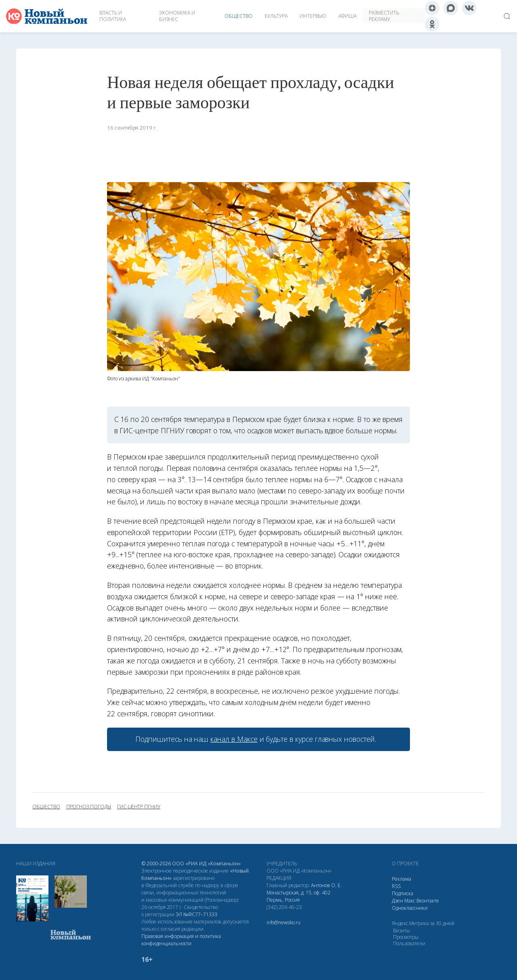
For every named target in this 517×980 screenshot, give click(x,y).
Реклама (401, 879)
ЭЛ (197, 914)
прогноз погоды (89, 807)
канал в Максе (234, 739)
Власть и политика (113, 16)
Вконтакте (428, 901)
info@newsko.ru (284, 922)
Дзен (397, 901)
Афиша (348, 16)
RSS (396, 886)
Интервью (313, 16)
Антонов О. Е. (326, 885)
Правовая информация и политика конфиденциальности (181, 940)
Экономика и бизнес (177, 16)
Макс (410, 901)
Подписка (402, 893)
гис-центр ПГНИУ (139, 807)
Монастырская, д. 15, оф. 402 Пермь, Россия (298, 896)
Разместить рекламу (384, 16)
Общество (239, 16)
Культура (276, 16)
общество (46, 807)
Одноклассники (410, 908)
